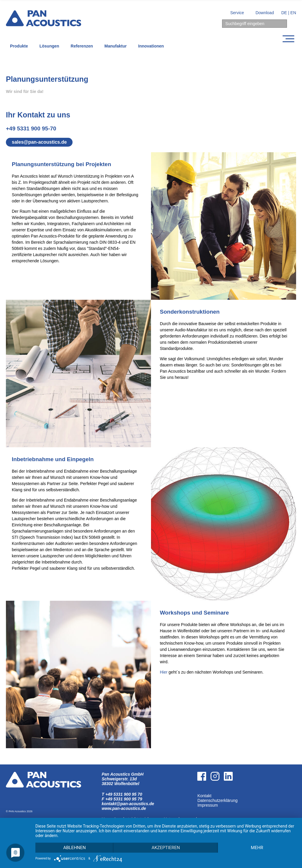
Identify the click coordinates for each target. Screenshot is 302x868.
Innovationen (151, 46)
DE (284, 13)
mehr (257, 848)
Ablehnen (74, 848)
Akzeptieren (166, 848)
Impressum (207, 805)
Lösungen (49, 46)
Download (265, 13)
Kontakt (204, 796)
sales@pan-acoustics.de (39, 142)
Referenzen (82, 46)
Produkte (19, 46)
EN (293, 13)
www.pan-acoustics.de (124, 808)
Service (237, 13)
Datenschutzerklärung (217, 800)
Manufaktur (115, 46)
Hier (164, 672)
